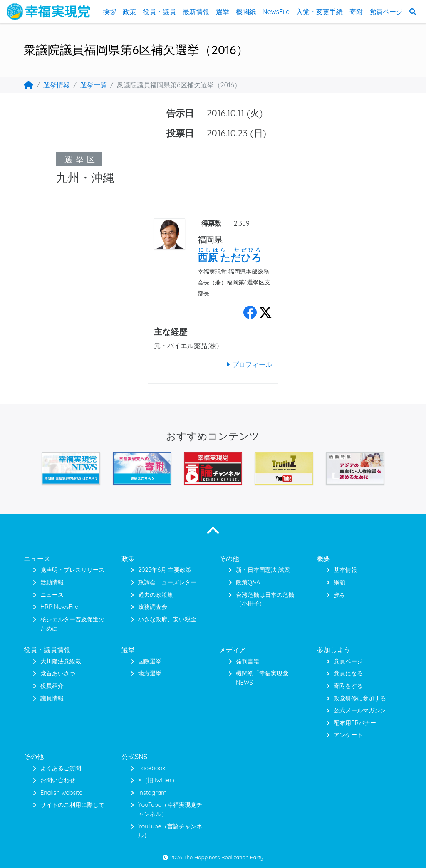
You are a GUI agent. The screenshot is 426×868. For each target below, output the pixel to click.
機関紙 (246, 12)
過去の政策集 (156, 595)
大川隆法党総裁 (61, 661)
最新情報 (196, 12)
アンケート (348, 735)
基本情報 (345, 570)
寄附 (356, 12)
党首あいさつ (58, 673)
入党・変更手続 (319, 12)
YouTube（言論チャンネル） (170, 831)
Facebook (152, 768)
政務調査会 (153, 607)
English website (61, 793)
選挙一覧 (94, 85)
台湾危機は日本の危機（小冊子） (265, 599)
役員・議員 (159, 12)
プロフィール (248, 364)
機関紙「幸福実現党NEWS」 (262, 678)
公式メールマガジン (360, 710)
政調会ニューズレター (167, 582)
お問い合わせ (58, 780)
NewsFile (276, 12)
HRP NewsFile (59, 607)
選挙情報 (57, 85)
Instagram (152, 793)
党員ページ (386, 12)
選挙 (223, 12)
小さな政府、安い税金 (167, 619)
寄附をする (348, 686)
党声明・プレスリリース (72, 570)
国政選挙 (150, 661)
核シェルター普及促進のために (72, 624)
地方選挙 (150, 673)
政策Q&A (248, 582)
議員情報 (52, 698)
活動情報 (52, 582)
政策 (129, 12)
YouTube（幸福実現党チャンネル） (170, 809)
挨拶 (109, 12)
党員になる (348, 673)
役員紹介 (52, 686)
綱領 (339, 582)
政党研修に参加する (360, 698)
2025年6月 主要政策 (165, 570)
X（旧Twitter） (158, 780)
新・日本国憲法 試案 (263, 570)
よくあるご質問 (61, 768)
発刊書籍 (248, 661)
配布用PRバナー (355, 723)
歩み (339, 595)
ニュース (52, 595)
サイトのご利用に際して (72, 805)
